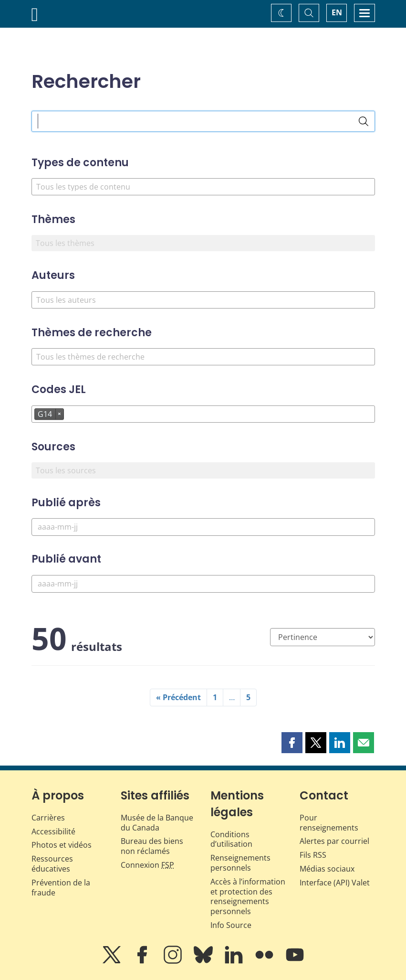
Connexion (147, 865)
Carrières (48, 818)
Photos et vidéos (62, 845)
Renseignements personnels (240, 863)
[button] (292, 743)
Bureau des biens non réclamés (152, 846)
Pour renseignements (329, 823)
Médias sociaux (327, 869)
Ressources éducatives (52, 864)
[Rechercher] (364, 121)
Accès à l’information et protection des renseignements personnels (248, 896)
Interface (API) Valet (335, 883)
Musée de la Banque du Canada (157, 823)
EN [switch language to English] (337, 12)
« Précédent (178, 697)
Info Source (231, 925)
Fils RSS (313, 855)
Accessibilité (53, 831)
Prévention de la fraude (61, 888)
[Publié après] (203, 527)
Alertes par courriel (334, 841)
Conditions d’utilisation (231, 839)
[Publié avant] (203, 584)
